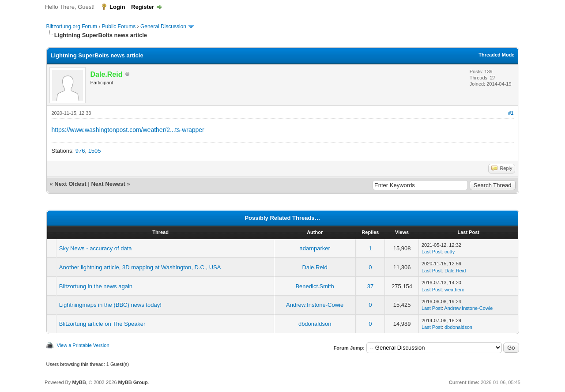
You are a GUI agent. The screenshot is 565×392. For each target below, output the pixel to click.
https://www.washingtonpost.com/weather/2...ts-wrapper (128, 130)
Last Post (432, 252)
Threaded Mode (496, 55)
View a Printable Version (83, 345)
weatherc (454, 290)
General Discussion (163, 26)
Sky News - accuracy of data (96, 248)
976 (80, 151)
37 (370, 286)
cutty (450, 252)
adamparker (315, 248)
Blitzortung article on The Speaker (102, 324)
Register (143, 7)
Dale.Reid (315, 267)
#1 (511, 113)
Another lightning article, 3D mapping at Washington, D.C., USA (140, 267)
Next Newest (108, 184)
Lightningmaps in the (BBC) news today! (110, 305)
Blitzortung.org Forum (72, 26)
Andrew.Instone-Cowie (315, 305)
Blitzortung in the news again (96, 286)
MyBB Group (133, 382)
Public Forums (119, 26)
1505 (95, 151)
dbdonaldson (315, 324)
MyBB (79, 382)
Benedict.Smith (315, 286)
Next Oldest (70, 184)
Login (117, 7)
